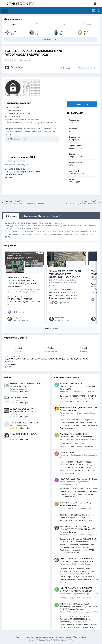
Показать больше (51, 39)
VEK (37, 31)
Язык (19, 637)
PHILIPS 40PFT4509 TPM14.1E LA (24, 423)
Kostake (19, 400)
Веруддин (11, 289)
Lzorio (68, 508)
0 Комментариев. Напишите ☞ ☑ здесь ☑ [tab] (41, 216)
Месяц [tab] (39, 24)
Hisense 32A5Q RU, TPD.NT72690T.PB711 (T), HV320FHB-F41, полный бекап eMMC (22, 282)
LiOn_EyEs (53, 280)
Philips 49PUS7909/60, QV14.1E (24, 434)
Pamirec (87, 31)
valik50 (69, 392)
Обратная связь (63, 637)
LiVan (13, 31)
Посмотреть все (51, 329)
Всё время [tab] (88, 24)
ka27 (68, 439)
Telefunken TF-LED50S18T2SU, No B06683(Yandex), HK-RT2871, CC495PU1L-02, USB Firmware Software (79, 607)
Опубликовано (86, 392)
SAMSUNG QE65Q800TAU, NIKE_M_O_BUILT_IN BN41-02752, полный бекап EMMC (78, 386)
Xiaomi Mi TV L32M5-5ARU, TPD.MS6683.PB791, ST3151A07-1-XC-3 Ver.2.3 (65, 274)
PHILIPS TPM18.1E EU (19, 398)
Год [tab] (63, 24)
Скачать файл (82, 104)
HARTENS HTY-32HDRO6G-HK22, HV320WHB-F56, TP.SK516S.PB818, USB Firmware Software (78, 529)
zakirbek (14, 364)
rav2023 (19, 414)
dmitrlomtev (71, 413)
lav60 (68, 535)
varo (68, 455)
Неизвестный (21, 389)
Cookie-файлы (80, 637)
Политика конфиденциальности (39, 637)
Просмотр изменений (17, 161)
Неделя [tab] (14, 24)
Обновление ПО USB (58, 283)
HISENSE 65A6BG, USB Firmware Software (79, 479)
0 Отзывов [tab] (11, 216)
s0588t (69, 594)
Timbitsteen (71, 482)
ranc (62, 31)
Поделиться (67, 68)
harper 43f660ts (67, 452)
